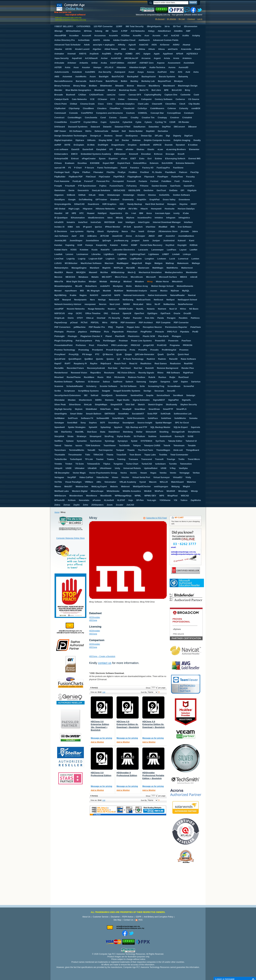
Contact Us (128, 920)
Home (57, 512)
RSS (140, 920)
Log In (200, 19)
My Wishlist (172, 19)
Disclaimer (115, 917)
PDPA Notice (128, 917)
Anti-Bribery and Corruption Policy (158, 917)
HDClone (93, 620)
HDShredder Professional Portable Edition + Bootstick (153, 776)
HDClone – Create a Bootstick (102, 656)
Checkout (191, 19)
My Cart (182, 19)
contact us (105, 663)
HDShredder (95, 617)
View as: (94, 692)
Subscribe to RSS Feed (156, 518)
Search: (151, 3)
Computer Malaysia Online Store (70, 538)
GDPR (139, 917)
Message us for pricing (101, 738)
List (104, 692)
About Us (86, 917)
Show (148, 688)
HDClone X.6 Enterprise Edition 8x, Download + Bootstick (153, 724)
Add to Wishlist (97, 742)
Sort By (144, 692)
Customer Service (100, 917)
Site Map (117, 920)
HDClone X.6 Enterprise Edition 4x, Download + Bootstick (128, 724)
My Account (160, 19)
